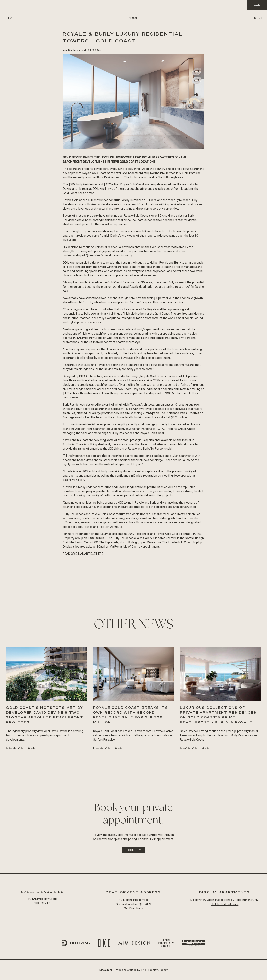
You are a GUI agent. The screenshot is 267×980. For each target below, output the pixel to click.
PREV (8, 18)
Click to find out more (224, 904)
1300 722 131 (42, 903)
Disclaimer (106, 970)
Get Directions (133, 908)
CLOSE (133, 18)
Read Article (21, 748)
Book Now (133, 850)
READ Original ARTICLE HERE (83, 554)
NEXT (259, 18)
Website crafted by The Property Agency (142, 970)
